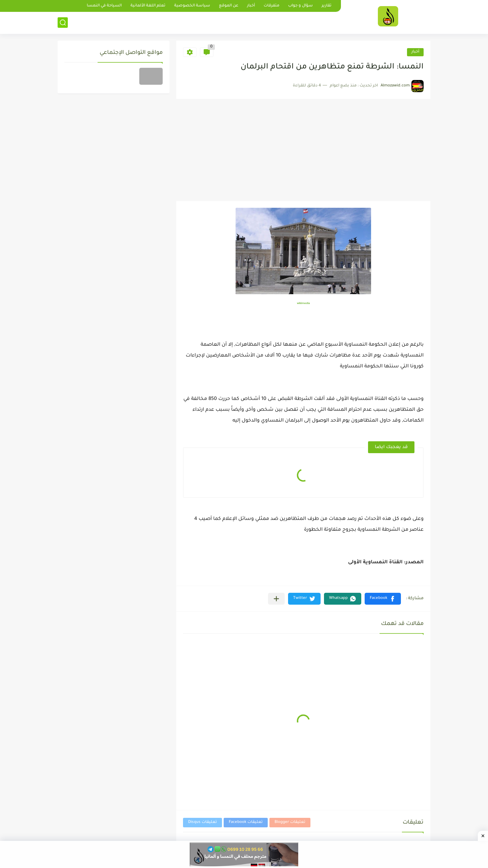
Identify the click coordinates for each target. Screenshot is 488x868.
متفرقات (271, 6)
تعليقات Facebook (246, 822)
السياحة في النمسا (104, 6)
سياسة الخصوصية (192, 6)
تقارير (327, 6)
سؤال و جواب (300, 6)
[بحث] (63, 23)
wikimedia (303, 304)
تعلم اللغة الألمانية (148, 6)
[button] (383, 599)
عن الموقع (229, 6)
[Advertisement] (303, 150)
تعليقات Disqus (202, 822)
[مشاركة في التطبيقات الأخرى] (276, 599)
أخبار (251, 6)
